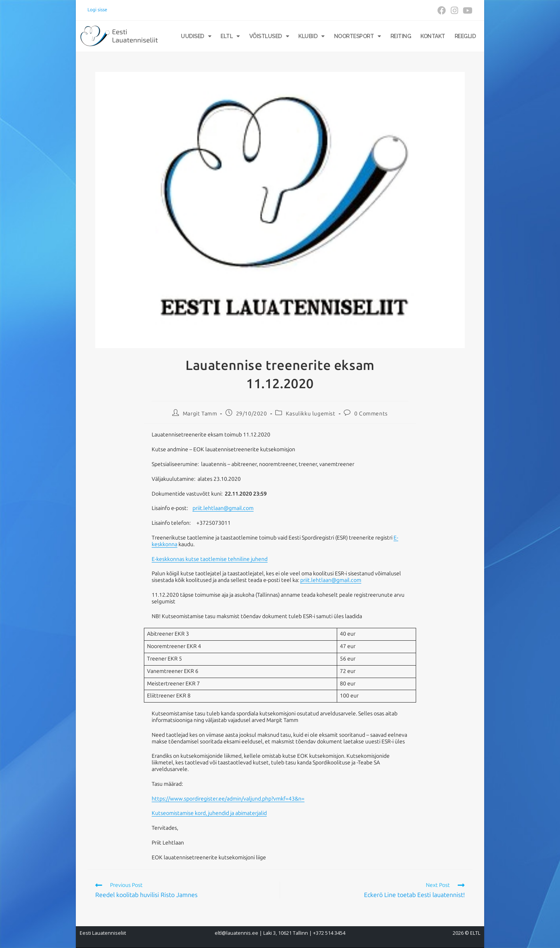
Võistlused (269, 36)
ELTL (230, 36)
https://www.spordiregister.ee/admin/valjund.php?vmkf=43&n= (228, 799)
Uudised (196, 36)
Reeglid (465, 36)
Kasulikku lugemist (311, 414)
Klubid (311, 36)
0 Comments (371, 414)
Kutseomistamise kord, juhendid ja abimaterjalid (209, 813)
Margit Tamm (200, 414)
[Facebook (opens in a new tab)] (442, 11)
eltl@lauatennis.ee (236, 933)
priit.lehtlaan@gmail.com (223, 508)
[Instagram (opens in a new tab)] (454, 11)
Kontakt (433, 36)
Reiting (401, 36)
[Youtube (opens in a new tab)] (466, 11)
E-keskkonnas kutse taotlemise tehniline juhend (210, 559)
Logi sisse (97, 10)
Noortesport (358, 36)
